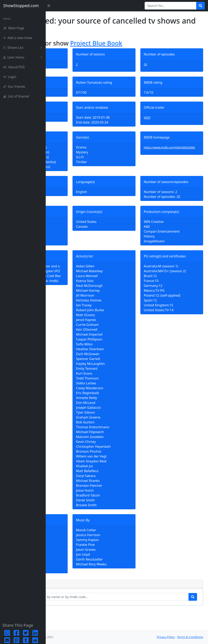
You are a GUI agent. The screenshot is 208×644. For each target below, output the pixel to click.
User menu (24, 57)
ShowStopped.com (21, 6)
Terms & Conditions (190, 637)
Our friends (14, 87)
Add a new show (18, 38)
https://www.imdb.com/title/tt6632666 (179, 150)
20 (161, 64)
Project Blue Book (142, 43)
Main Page (14, 28)
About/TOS (14, 67)
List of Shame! (16, 96)
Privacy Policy (166, 637)
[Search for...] (171, 6)
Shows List (24, 48)
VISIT (162, 118)
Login (10, 77)
